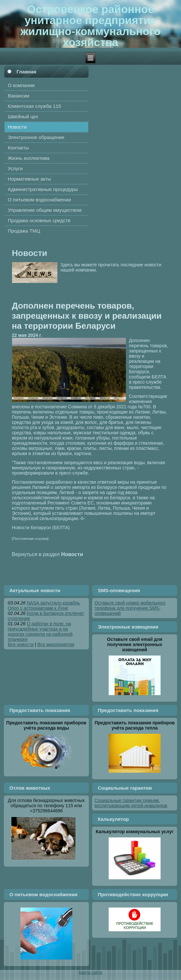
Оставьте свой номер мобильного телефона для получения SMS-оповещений (130, 608)
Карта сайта (90, 972)
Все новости (21, 644)
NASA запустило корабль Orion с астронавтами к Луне (44, 605)
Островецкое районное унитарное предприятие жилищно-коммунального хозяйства (90, 26)
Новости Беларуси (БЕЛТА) (41, 528)
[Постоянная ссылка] (30, 538)
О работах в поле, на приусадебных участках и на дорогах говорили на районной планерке (40, 631)
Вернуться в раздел (48, 554)
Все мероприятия (56, 644)
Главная (26, 72)
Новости (30, 253)
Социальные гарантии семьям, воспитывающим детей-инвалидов (131, 803)
